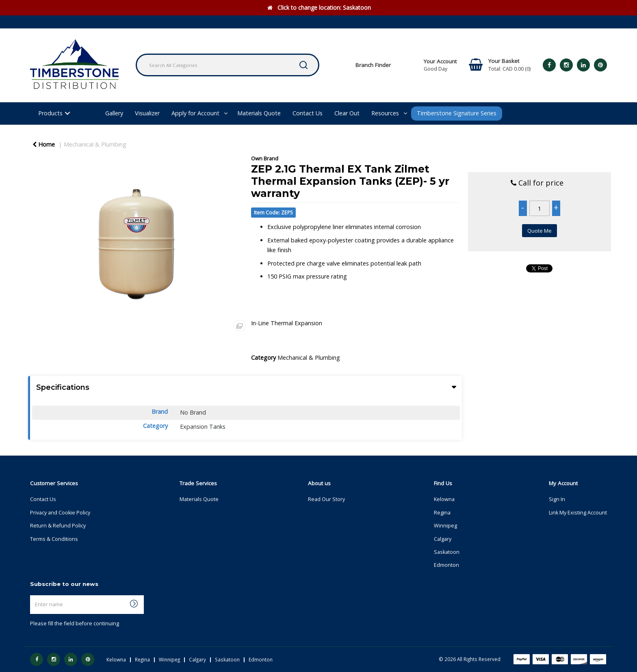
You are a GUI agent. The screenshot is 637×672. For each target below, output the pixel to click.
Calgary (443, 539)
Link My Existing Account (578, 513)
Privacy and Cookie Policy (60, 513)
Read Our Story (326, 499)
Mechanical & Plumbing (95, 144)
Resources (385, 113)
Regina (442, 513)
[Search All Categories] (227, 65)
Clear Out (347, 113)
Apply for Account (195, 113)
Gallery (114, 113)
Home (44, 144)
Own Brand (265, 158)
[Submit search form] (303, 65)
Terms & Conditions (54, 539)
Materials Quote (259, 113)
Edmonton (446, 565)
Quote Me (539, 231)
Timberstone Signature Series (457, 113)
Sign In (557, 499)
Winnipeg (445, 526)
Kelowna (444, 499)
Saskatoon (447, 552)
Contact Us (308, 113)
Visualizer (147, 113)
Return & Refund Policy (58, 526)
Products (50, 113)
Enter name (32, 595)
